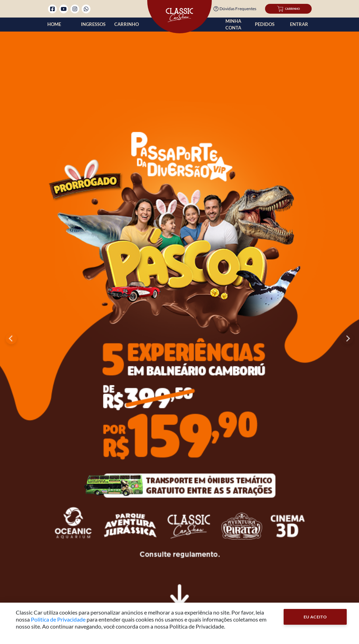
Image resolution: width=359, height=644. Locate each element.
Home (54, 24)
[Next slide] (348, 339)
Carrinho (127, 24)
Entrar (299, 24)
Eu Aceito (315, 617)
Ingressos (93, 24)
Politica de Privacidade (58, 619)
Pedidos (265, 24)
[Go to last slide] (11, 339)
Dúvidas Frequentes (235, 9)
